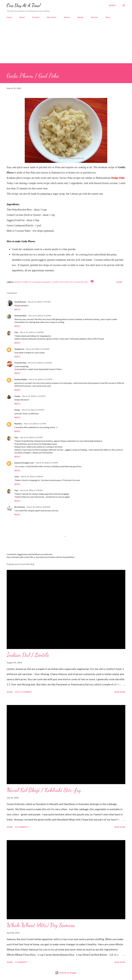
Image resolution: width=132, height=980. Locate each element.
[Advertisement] (66, 40)
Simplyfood (19, 349)
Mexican (94, 17)
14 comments (22, 827)
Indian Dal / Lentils (28, 655)
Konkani (36, 17)
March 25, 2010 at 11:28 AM (32, 332)
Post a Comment (23, 692)
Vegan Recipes (81, 282)
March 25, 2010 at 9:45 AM (39, 302)
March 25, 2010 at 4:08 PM (32, 477)
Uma (16, 332)
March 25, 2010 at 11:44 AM (38, 349)
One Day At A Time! (24, 5)
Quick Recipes (66, 282)
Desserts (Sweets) (23, 282)
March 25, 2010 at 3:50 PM (47, 463)
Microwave (51, 17)
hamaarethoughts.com (24, 463)
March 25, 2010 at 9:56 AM (40, 316)
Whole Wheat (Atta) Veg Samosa (41, 925)
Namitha (18, 424)
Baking (80, 17)
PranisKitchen (20, 363)
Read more (120, 692)
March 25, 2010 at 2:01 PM (33, 410)
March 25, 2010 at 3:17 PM (35, 424)
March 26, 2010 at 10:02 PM (39, 507)
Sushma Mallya (21, 379)
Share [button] (119, 282)
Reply (17, 309)
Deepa (17, 410)
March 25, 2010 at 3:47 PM (31, 437)
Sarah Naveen (20, 302)
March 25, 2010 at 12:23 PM (34, 396)
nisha (17, 477)
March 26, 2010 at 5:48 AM (31, 490)
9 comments (21, 962)
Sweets (67, 17)
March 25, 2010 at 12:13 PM (41, 379)
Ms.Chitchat (20, 507)
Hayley (17, 396)
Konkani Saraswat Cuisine (46, 282)
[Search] (112, 5)
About (22, 17)
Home (9, 17)
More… (108, 17)
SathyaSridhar (21, 316)
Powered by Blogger (66, 973)
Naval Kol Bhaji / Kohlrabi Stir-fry (44, 790)
